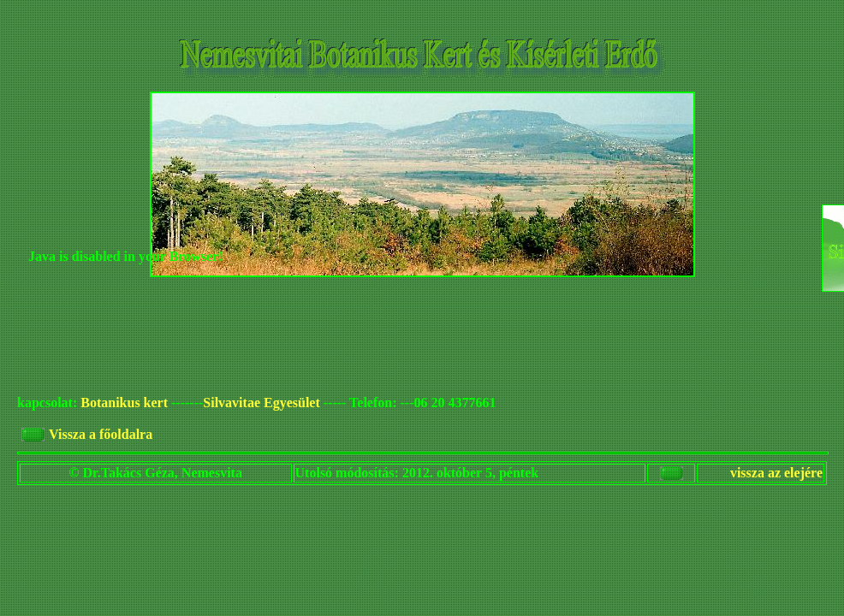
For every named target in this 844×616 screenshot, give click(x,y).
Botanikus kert (124, 403)
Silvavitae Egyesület (261, 403)
